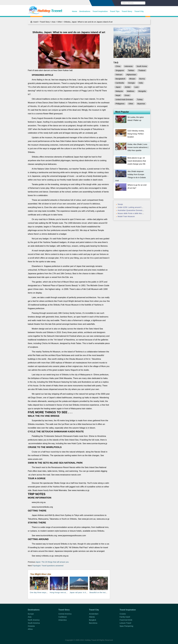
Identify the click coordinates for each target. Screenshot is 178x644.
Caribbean (63, 617)
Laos (136, 87)
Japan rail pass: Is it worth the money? (85, 592)
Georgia (131, 83)
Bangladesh (120, 79)
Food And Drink (126, 620)
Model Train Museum (126, 216)
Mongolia (142, 91)
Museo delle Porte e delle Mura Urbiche (134, 213)
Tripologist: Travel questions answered (48, 566)
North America (34, 620)
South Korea (142, 66)
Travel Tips (115, 11)
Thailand (142, 70)
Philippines (120, 104)
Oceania (31, 626)
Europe (31, 614)
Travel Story (127, 11)
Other (60, 22)
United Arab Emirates (124, 99)
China (118, 66)
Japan (118, 87)
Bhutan (132, 79)
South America (34, 623)
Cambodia (120, 83)
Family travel (125, 617)
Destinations (85, 11)
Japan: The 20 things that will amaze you (52, 562)
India (141, 83)
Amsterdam (94, 614)
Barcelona (93, 623)
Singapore (120, 70)
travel (36, 22)
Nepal (118, 95)
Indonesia (129, 66)
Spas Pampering (126, 626)
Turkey (140, 99)
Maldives (131, 91)
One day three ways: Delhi (41, 592)
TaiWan (131, 70)
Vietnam (119, 75)
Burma (142, 79)
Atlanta (92, 617)
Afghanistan (131, 75)
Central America (65, 614)
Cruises (123, 614)
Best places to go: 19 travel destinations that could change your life (137, 161)
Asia (54, 22)
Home (75, 11)
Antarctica (63, 620)
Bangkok (93, 620)
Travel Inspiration (100, 11)
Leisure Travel (125, 623)
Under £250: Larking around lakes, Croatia (135, 207)
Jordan (127, 87)
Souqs (120, 204)
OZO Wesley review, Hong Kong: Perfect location (136, 134)
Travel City (139, 11)
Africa (30, 629)
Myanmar (141, 104)
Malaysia (119, 91)
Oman (127, 95)
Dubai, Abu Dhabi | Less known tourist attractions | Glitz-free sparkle (138, 147)
